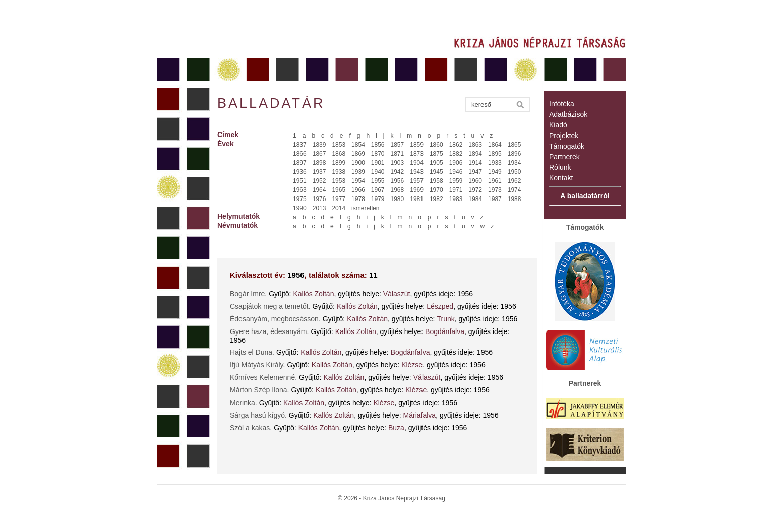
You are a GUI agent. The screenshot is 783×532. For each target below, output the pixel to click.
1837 (300, 145)
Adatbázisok (568, 114)
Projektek (564, 136)
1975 (300, 199)
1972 (475, 190)
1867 (319, 154)
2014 (339, 208)
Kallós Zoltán (314, 294)
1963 (300, 190)
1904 (417, 163)
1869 (358, 154)
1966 (358, 190)
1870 (378, 154)
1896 (515, 154)
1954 (358, 181)
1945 (436, 172)
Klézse (412, 365)
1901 (378, 163)
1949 (495, 172)
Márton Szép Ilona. (260, 390)
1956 (398, 181)
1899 (339, 163)
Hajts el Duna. (252, 352)
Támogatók (567, 146)
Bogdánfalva (445, 331)
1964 (319, 190)
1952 (319, 181)
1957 (417, 181)
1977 (339, 199)
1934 (515, 163)
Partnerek (564, 157)
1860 (436, 145)
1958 (436, 181)
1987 (495, 199)
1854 (358, 145)
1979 (378, 199)
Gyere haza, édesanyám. (269, 331)
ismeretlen (365, 208)
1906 (456, 163)
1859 (417, 145)
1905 (436, 163)
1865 (515, 145)
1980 (398, 199)
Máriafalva (420, 415)
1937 (319, 172)
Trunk (445, 319)
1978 (358, 199)
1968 (398, 190)
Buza (396, 428)
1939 (358, 172)
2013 (319, 208)
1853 (339, 145)
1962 (515, 181)
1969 (417, 190)
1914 (475, 163)
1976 (319, 199)
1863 (475, 145)
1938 (339, 172)
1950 (515, 172)
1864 (495, 145)
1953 (339, 181)
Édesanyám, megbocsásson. (275, 319)
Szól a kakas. (251, 428)
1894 (475, 154)
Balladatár (271, 103)
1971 (456, 190)
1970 (436, 190)
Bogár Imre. (248, 294)
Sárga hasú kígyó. (258, 415)
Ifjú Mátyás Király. (257, 365)
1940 (378, 172)
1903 (398, 163)
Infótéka (562, 104)
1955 (378, 181)
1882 (456, 154)
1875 (436, 154)
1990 (300, 208)
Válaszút (397, 294)
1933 (495, 163)
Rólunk (560, 167)
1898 (319, 163)
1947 (475, 172)
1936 (300, 172)
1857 (398, 145)
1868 (339, 154)
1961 (495, 181)
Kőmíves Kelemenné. (263, 377)
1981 (417, 199)
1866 (300, 154)
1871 (398, 154)
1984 (475, 199)
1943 (417, 172)
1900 (358, 163)
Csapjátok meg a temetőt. (270, 306)
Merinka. (244, 403)
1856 (378, 145)
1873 (417, 154)
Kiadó (558, 125)
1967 (378, 190)
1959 (456, 181)
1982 (436, 199)
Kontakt (561, 178)
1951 (300, 181)
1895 (495, 154)
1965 (339, 190)
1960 (475, 181)
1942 (398, 172)
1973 (495, 190)
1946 (456, 172)
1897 (300, 163)
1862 (456, 145)
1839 (319, 145)
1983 (456, 199)
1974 (515, 190)
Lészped (440, 306)
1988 (515, 199)
